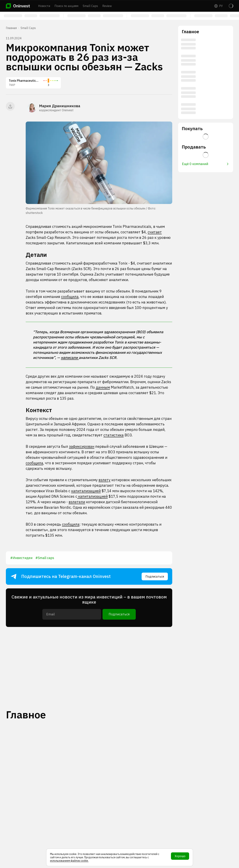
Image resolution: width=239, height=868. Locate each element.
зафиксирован (82, 446)
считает (155, 232)
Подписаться (155, 576)
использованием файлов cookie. (69, 861)
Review (107, 6)
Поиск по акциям (66, 6)
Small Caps (90, 6)
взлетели (77, 502)
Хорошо (180, 856)
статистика (114, 435)
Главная (11, 28)
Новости (44, 6)
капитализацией (86, 491)
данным (103, 387)
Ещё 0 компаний (205, 164)
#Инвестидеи (21, 558)
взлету (104, 480)
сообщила (70, 297)
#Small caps (45, 558)
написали (70, 358)
